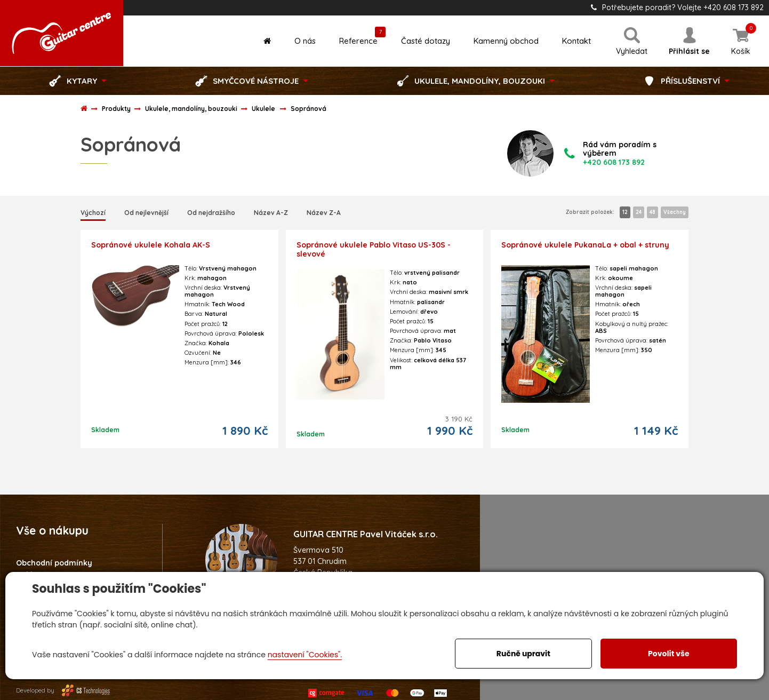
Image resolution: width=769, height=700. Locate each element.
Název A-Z (271, 213)
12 (625, 212)
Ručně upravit (523, 654)
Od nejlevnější (146, 213)
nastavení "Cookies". (305, 655)
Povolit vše (668, 654)
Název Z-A (324, 213)
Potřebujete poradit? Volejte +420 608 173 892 (677, 7)
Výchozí (93, 213)
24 (639, 212)
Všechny (675, 212)
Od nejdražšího (211, 213)
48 (652, 212)
